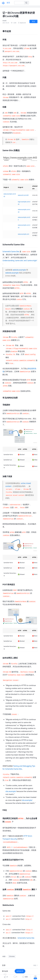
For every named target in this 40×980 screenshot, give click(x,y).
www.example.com (24, 234)
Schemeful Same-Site (11, 251)
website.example (19, 270)
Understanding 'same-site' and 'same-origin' (20, 260)
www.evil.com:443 (23, 195)
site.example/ (11, 791)
